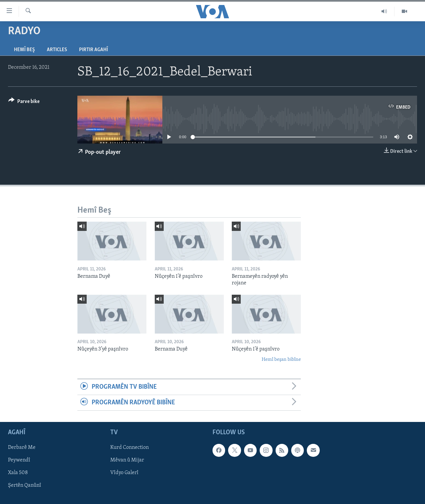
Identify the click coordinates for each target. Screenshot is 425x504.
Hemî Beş (24, 50)
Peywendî (19, 460)
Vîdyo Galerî (124, 473)
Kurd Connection (129, 448)
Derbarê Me (22, 448)
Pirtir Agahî (93, 50)
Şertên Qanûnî (25, 486)
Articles (57, 50)
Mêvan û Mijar (127, 460)
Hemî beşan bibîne (281, 360)
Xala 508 (18, 473)
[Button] (24, 102)
